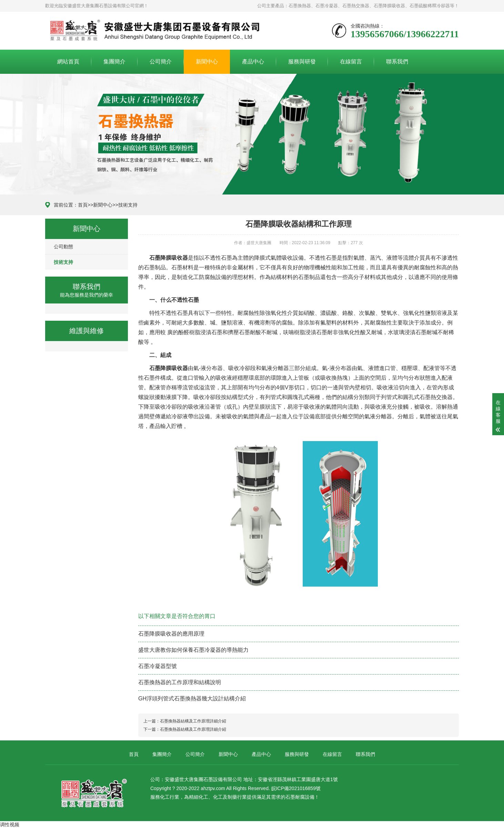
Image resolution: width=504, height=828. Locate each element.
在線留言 (351, 62)
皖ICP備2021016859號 (296, 788)
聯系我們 (397, 62)
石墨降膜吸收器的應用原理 (171, 634)
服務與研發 (302, 62)
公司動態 (63, 247)
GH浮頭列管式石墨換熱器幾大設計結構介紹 (192, 699)
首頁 (83, 205)
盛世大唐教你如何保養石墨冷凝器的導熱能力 (193, 650)
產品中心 (253, 62)
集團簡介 (114, 62)
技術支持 (128, 205)
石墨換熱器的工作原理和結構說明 (180, 682)
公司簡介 (161, 62)
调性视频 (10, 825)
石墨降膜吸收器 (169, 258)
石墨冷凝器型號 (158, 666)
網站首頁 (68, 62)
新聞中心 (207, 62)
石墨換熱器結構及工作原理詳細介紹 (193, 721)
